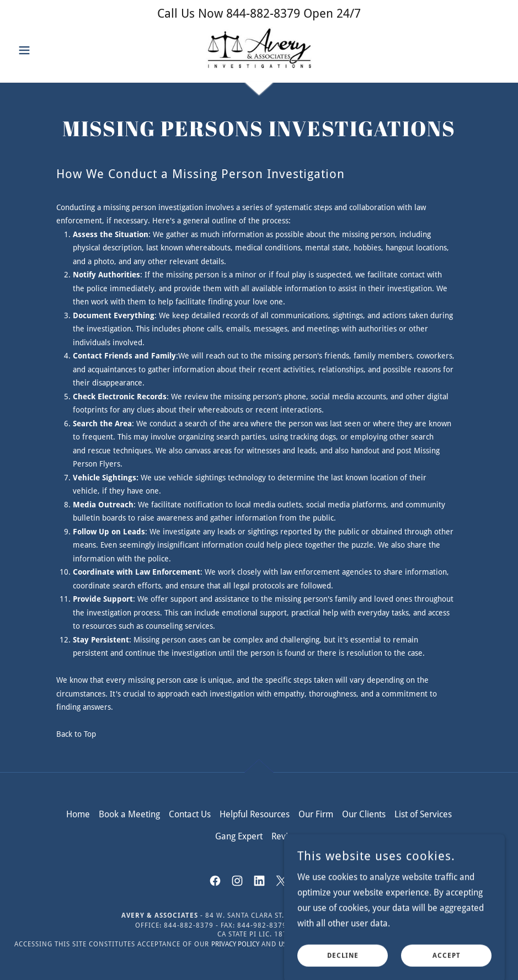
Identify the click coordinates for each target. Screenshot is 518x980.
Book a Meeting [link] (129, 814)
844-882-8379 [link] (263, 14)
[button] (50, 50)
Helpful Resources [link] (255, 814)
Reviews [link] (287, 836)
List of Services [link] (423, 814)
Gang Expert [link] (239, 836)
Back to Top (76, 734)
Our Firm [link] (316, 814)
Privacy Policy (235, 944)
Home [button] (78, 814)
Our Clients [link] (364, 814)
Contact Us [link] (190, 814)
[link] (259, 49)
